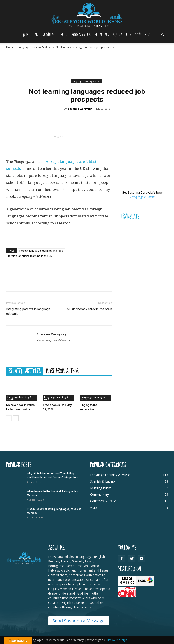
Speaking (102, 35)
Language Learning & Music (35, 47)
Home (27, 35)
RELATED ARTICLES (25, 371)
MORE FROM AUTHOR (62, 371)
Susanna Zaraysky (80, 109)
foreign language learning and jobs (41, 251)
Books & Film (81, 35)
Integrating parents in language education (28, 311)
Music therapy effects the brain (90, 309)
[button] (163, 35)
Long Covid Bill (139, 35)
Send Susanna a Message (79, 621)
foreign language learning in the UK (30, 256)
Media (117, 35)
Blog (64, 35)
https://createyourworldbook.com (54, 340)
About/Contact (45, 35)
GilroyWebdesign (116, 640)
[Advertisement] (87, 64)
